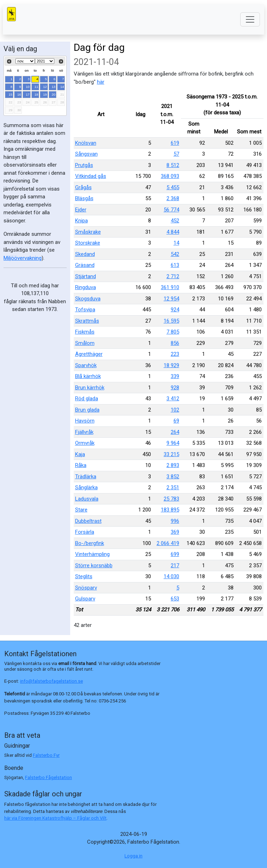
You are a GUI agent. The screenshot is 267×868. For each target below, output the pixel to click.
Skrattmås (87, 321)
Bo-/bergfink (90, 543)
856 (175, 343)
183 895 (170, 510)
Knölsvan (86, 143)
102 (175, 410)
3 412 (173, 399)
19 (45, 94)
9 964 (173, 443)
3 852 (173, 477)
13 (54, 87)
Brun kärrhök (90, 388)
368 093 (170, 176)
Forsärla (85, 532)
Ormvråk (85, 443)
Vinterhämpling (92, 554)
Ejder (81, 210)
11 (37, 87)
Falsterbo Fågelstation (48, 777)
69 (176, 421)
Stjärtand (86, 276)
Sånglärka (86, 487)
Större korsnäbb (94, 565)
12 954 (171, 299)
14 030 (171, 576)
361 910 (170, 287)
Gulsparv (85, 599)
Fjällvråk (84, 432)
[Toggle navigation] (250, 19)
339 (175, 376)
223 (175, 354)
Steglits (84, 576)
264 (175, 432)
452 (175, 221)
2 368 (173, 198)
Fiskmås (85, 332)
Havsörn (85, 421)
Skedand (85, 254)
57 (176, 154)
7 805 (173, 332)
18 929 (171, 365)
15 (11, 94)
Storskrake (88, 243)
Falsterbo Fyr (46, 755)
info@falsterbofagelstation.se (51, 681)
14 (62, 87)
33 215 (171, 454)
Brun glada (87, 410)
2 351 (173, 487)
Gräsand (85, 265)
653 (175, 599)
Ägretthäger (89, 354)
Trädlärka (86, 477)
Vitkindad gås (91, 176)
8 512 (173, 165)
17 (28, 94)
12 (45, 87)
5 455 (173, 187)
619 (175, 143)
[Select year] (45, 61)
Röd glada (87, 399)
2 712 (173, 276)
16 (19, 94)
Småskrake (88, 232)
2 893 (173, 465)
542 (175, 254)
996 (175, 521)
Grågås (83, 187)
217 (175, 565)
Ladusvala (87, 499)
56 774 (171, 210)
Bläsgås (84, 198)
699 (175, 554)
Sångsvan (86, 154)
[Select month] (25, 61)
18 (37, 94)
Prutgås (84, 165)
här (101, 82)
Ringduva (86, 287)
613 (175, 265)
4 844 (173, 232)
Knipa (81, 221)
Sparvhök (86, 365)
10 (28, 87)
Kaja (80, 454)
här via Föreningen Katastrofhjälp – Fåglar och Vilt (55, 818)
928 (175, 388)
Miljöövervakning (23, 258)
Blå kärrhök (88, 376)
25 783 (171, 499)
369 (175, 532)
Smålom (85, 343)
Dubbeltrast (88, 521)
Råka (81, 465)
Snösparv (86, 588)
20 (54, 94)
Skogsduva (88, 299)
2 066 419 (168, 543)
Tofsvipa (85, 310)
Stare (81, 510)
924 (175, 310)
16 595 (171, 321)
